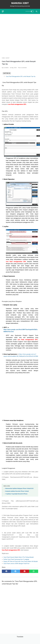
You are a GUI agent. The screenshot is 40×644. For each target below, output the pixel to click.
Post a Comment (22, 68)
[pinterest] (25, 571)
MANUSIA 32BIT (20, 3)
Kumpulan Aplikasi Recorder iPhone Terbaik (17, 491)
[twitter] (15, 571)
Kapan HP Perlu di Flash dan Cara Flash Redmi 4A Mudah (21, 561)
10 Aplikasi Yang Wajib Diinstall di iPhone (16, 494)
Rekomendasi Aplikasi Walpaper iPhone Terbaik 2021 (19, 488)
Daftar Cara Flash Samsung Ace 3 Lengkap (16, 559)
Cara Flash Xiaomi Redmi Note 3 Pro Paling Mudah (19, 557)
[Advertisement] (20, 36)
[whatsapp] (34, 571)
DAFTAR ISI (7, 73)
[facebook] (6, 571)
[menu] (3, 11)
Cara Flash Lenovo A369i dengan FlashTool (16, 564)
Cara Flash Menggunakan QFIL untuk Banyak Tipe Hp (20, 76)
